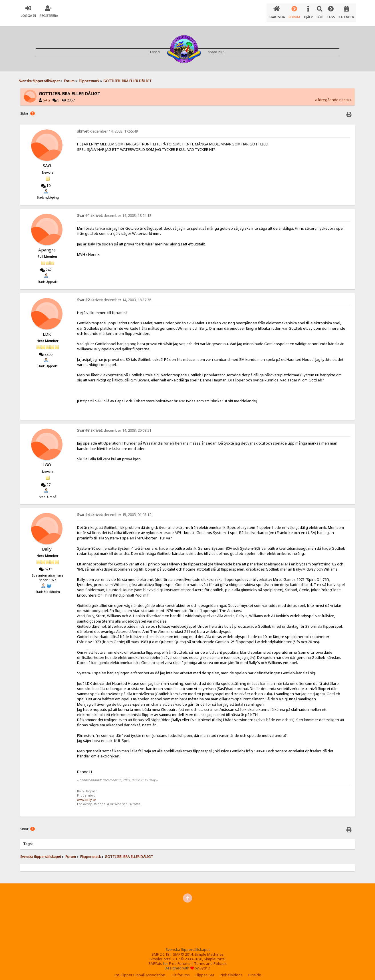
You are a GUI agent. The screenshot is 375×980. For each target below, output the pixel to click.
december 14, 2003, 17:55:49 (107, 127)
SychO (205, 964)
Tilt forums (180, 970)
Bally (47, 544)
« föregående (327, 95)
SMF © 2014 (183, 950)
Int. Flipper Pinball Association (140, 970)
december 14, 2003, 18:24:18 (114, 211)
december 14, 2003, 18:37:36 (114, 295)
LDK (47, 329)
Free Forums (180, 959)
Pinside (255, 970)
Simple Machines (209, 950)
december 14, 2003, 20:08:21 (114, 426)
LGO (47, 460)
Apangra (47, 245)
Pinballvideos (231, 970)
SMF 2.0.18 (160, 950)
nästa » (345, 95)
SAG (46, 96)
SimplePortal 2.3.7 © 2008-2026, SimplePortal (187, 954)
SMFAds (155, 959)
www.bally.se (86, 795)
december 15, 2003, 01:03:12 (114, 510)
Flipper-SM (205, 970)
